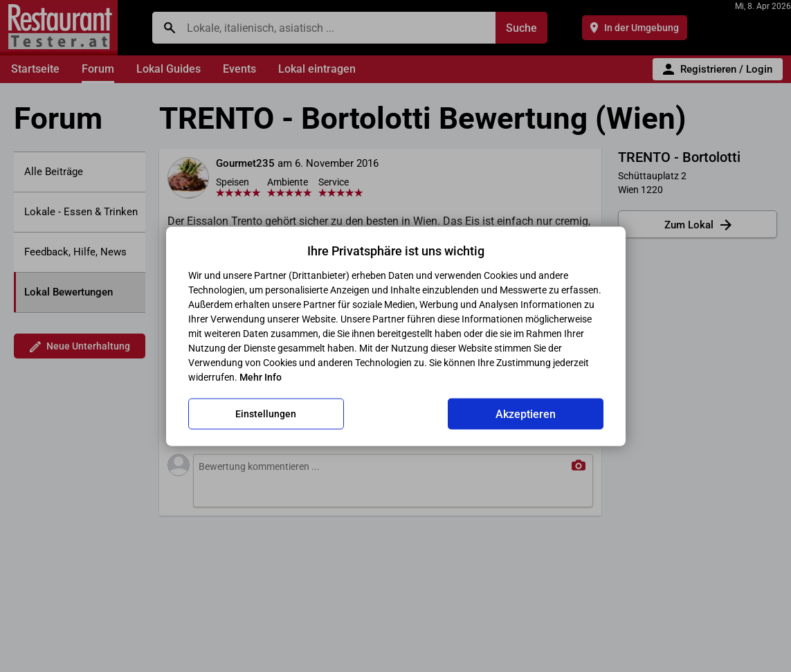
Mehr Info (261, 376)
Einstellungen (266, 414)
